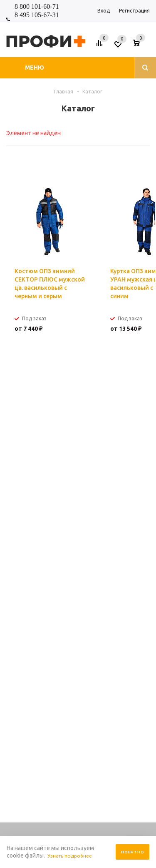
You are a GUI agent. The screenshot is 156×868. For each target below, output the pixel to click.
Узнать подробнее (72, 856)
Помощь (77, 538)
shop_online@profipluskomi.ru (73, 509)
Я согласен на (71, 440)
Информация (84, 532)
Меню (35, 68)
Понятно (132, 852)
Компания (79, 526)
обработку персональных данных (87, 440)
